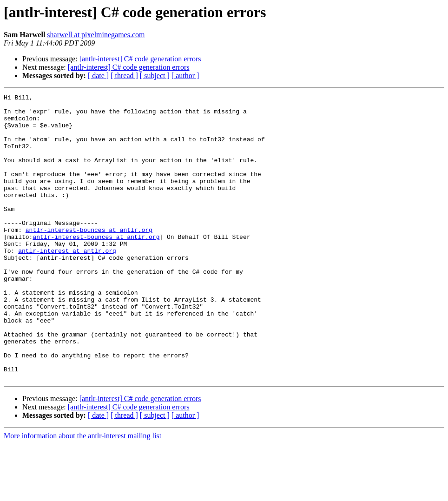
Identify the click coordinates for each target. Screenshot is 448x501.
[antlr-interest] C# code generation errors (140, 59)
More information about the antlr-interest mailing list (82, 493)
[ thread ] (124, 76)
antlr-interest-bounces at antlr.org (89, 257)
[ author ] (185, 76)
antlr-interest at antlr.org (67, 283)
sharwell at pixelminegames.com (96, 35)
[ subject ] (155, 76)
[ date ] (98, 76)
